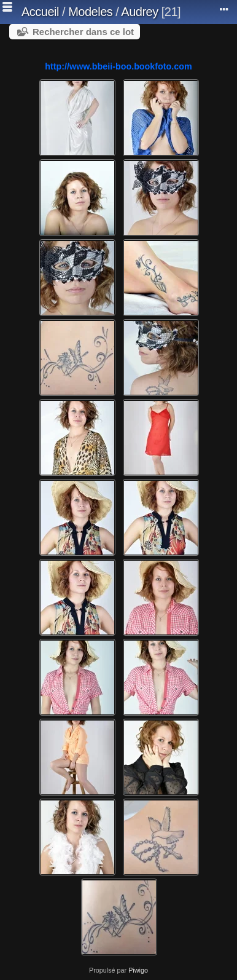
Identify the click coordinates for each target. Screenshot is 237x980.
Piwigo (138, 970)
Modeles (90, 12)
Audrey (139, 12)
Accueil (40, 12)
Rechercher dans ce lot (83, 32)
